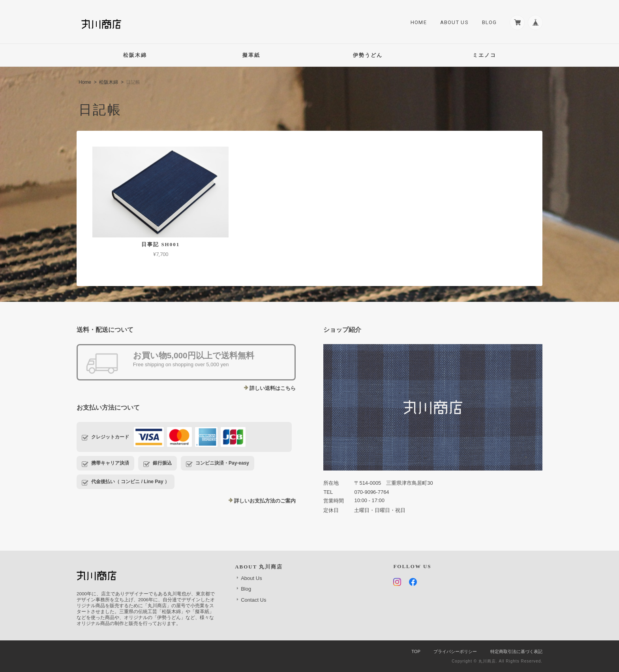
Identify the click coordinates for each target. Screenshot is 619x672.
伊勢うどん (368, 55)
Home (417, 22)
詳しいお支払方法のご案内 (265, 501)
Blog (488, 22)
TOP (416, 651)
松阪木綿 (135, 55)
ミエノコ (484, 55)
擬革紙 (251, 55)
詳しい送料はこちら (273, 388)
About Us (453, 22)
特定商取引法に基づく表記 (516, 651)
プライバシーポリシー (455, 651)
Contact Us (253, 600)
